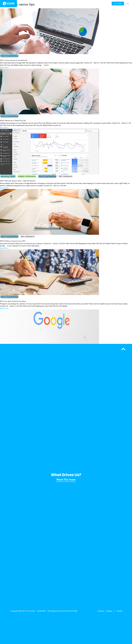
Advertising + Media (8, 176)
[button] (118, 4)
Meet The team (66, 479)
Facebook (101, 611)
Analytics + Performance (27, 176)
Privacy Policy (31, 611)
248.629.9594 (41, 611)
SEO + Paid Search (66, 176)
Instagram (109, 611)
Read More (4, 67)
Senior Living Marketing (9, 56)
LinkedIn (120, 611)
